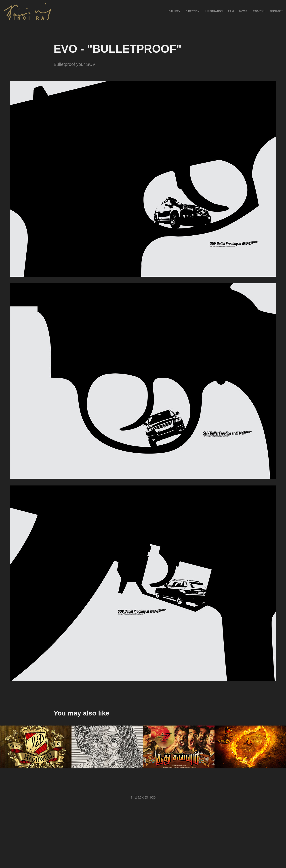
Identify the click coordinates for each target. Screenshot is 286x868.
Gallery (175, 11)
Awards (259, 11)
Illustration (214, 11)
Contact (276, 11)
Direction (192, 11)
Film (231, 11)
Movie (243, 11)
